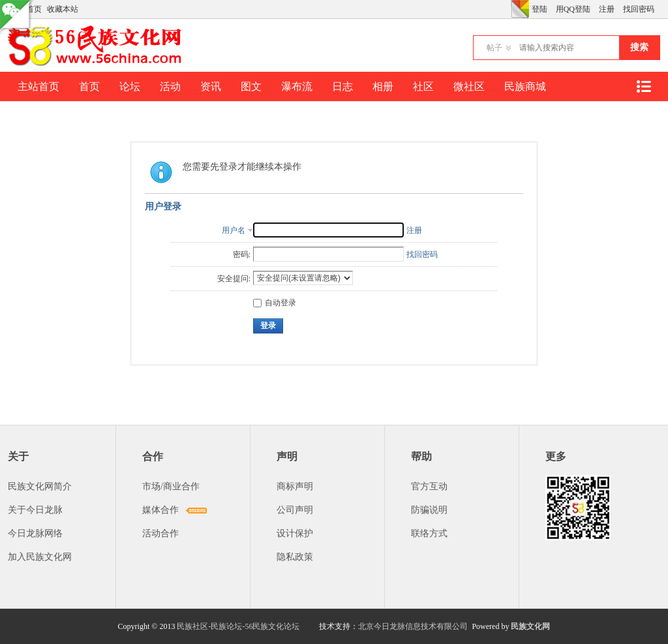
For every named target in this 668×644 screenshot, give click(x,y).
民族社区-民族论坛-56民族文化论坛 (238, 626)
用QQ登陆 (573, 9)
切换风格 (520, 9)
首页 (89, 86)
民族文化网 (530, 626)
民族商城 (525, 86)
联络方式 (429, 533)
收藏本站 (63, 9)
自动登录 (275, 303)
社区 (423, 86)
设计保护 (295, 533)
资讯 (211, 86)
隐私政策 (295, 557)
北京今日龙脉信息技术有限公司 (413, 626)
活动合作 (160, 533)
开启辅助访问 (508, 9)
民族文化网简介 (40, 486)
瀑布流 (297, 86)
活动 (170, 86)
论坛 (130, 86)
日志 (342, 86)
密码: (242, 254)
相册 (383, 86)
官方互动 (429, 486)
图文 (251, 86)
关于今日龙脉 (35, 510)
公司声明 (295, 510)
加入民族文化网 (40, 557)
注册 (607, 9)
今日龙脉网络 (35, 533)
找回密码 (639, 9)
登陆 (539, 9)
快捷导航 (643, 86)
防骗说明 (429, 510)
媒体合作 (160, 510)
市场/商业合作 (171, 486)
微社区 (469, 86)
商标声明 (295, 486)
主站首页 (38, 86)
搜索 (639, 47)
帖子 (494, 48)
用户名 (234, 230)
